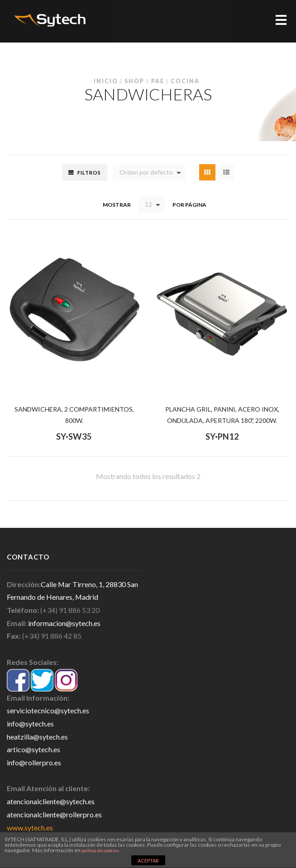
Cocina (185, 81)
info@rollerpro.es (34, 762)
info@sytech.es (30, 723)
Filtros (89, 173)
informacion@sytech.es (64, 623)
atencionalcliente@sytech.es (51, 801)
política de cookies (100, 850)
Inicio (106, 81)
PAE (158, 81)
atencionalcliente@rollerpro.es (54, 814)
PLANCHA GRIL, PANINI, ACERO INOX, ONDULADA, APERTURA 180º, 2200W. (222, 415)
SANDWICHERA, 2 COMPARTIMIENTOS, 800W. (74, 415)
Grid (207, 172)
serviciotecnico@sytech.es (48, 710)
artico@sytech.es (33, 749)
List (226, 172)
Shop (134, 81)
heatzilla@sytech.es (37, 737)
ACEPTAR (148, 861)
